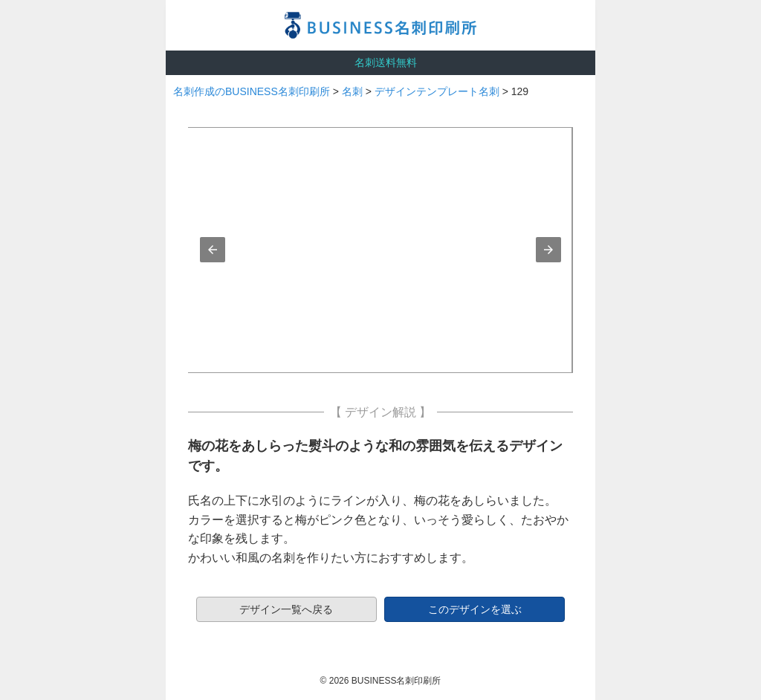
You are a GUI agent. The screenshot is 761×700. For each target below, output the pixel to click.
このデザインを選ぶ (475, 609)
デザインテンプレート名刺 (437, 91)
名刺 (352, 91)
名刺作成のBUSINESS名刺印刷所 (252, 91)
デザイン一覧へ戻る (286, 609)
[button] (213, 250)
